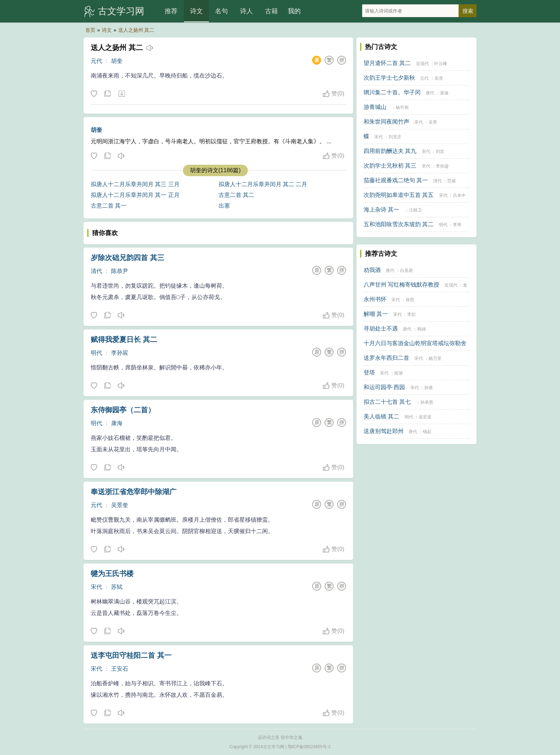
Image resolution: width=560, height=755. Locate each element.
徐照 (410, 300)
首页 (90, 30)
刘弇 (440, 152)
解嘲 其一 (376, 314)
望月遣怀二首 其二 (387, 63)
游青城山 (375, 107)
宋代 (96, 587)
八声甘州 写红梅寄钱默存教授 (401, 285)
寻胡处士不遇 (381, 329)
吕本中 (459, 195)
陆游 (399, 373)
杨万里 (435, 358)
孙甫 (429, 388)
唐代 (430, 93)
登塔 (369, 372)
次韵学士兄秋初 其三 (390, 166)
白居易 (406, 270)
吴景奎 (120, 505)
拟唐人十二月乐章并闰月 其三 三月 (135, 184)
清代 (96, 271)
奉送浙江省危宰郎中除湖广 (134, 492)
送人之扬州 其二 (136, 30)
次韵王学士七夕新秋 (389, 78)
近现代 (422, 64)
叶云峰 (441, 64)
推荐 (171, 11)
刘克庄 (395, 137)
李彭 (411, 314)
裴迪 (444, 93)
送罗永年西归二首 (386, 358)
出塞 (224, 206)
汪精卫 (415, 210)
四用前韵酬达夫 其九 (390, 151)
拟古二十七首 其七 (387, 402)
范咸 (451, 181)
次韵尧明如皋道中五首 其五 (399, 195)
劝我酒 (372, 270)
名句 (221, 11)
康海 (117, 423)
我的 (294, 11)
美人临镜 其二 (381, 416)
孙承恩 (427, 402)
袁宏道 (425, 417)
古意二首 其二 (236, 195)
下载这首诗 (121, 94)
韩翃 (421, 329)
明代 (96, 353)
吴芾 (433, 122)
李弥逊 (442, 166)
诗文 (196, 11)
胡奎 (117, 61)
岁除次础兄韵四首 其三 (127, 258)
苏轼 (117, 587)
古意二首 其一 (109, 206)
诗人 (246, 11)
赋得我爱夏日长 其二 (124, 339)
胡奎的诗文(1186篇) (215, 170)
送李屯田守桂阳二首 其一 (131, 655)
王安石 (120, 669)
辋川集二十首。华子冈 (392, 92)
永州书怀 (375, 299)
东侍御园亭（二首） (123, 410)
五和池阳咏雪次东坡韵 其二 (399, 224)
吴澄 (439, 78)
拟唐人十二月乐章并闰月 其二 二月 (263, 184)
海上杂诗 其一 (381, 210)
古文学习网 (121, 11)
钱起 (427, 432)
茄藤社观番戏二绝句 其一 (396, 180)
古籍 (271, 11)
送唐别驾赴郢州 (384, 431)
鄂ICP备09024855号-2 (309, 747)
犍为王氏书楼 (112, 573)
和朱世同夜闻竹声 (386, 122)
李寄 (457, 225)
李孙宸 (120, 353)
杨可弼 (402, 108)
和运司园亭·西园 (384, 387)
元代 (96, 61)
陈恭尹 (120, 271)
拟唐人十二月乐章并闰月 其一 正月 (135, 195)
